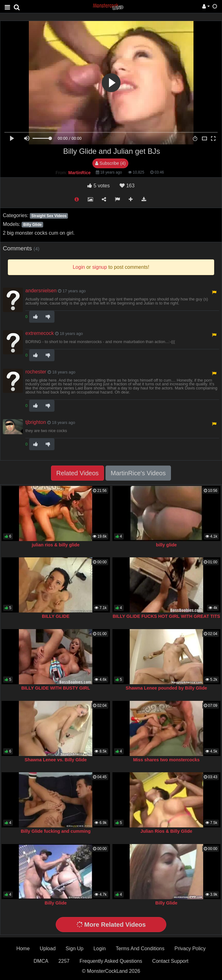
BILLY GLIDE (56, 616)
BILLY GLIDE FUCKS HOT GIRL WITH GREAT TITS (166, 616)
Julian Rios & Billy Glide (166, 831)
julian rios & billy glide (56, 545)
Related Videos (77, 473)
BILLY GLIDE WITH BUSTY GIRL (56, 688)
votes (98, 186)
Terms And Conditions (140, 949)
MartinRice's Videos (138, 473)
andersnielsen (41, 291)
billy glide (166, 545)
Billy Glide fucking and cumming (56, 831)
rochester (36, 372)
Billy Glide (32, 225)
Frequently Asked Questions (111, 961)
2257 (64, 961)
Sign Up (75, 949)
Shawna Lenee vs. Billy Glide (56, 760)
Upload (48, 949)
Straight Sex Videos (49, 216)
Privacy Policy (190, 949)
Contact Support (170, 961)
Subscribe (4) (110, 163)
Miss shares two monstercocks (166, 760)
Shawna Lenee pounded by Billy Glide (166, 688)
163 (127, 186)
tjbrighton (36, 422)
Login (99, 949)
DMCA (41, 961)
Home (23, 949)
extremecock (40, 333)
